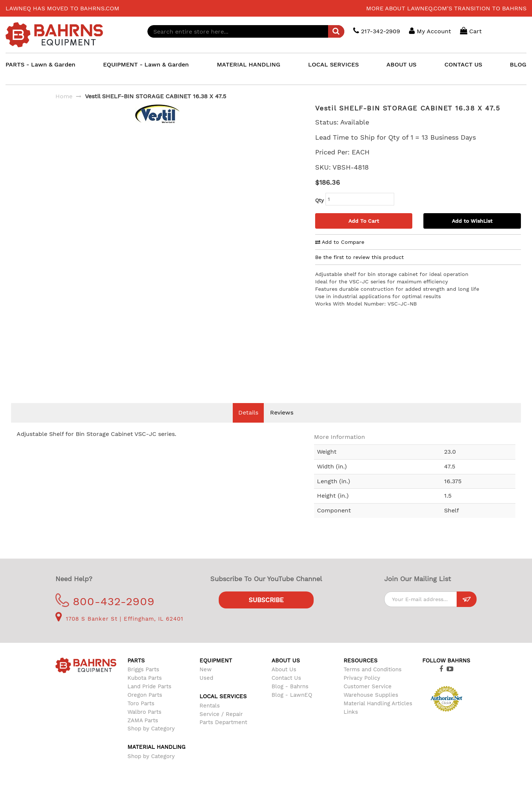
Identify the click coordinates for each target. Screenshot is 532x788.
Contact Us (286, 689)
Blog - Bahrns (290, 697)
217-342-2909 (377, 31)
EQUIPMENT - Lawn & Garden (146, 64)
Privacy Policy (362, 689)
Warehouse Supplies (371, 706)
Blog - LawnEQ (292, 706)
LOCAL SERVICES (333, 64)
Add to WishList (472, 221)
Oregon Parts (145, 706)
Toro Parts (141, 714)
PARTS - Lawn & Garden (40, 64)
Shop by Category (151, 740)
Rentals (210, 717)
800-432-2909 (105, 612)
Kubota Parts (145, 689)
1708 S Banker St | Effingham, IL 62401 (119, 630)
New (206, 680)
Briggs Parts (143, 680)
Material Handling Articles (378, 714)
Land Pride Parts (149, 697)
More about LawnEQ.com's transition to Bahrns (446, 8)
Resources (361, 672)
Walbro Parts (144, 723)
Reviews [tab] (282, 424)
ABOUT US (401, 64)
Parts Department (223, 733)
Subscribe (266, 611)
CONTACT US (463, 64)
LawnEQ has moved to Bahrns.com (62, 8)
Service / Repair (221, 725)
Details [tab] (248, 424)
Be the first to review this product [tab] (359, 257)
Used (206, 689)
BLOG (518, 64)
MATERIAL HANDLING (249, 64)
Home (64, 96)
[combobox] (246, 31)
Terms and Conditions (373, 680)
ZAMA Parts (143, 731)
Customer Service (368, 697)
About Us (284, 680)
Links (351, 723)
